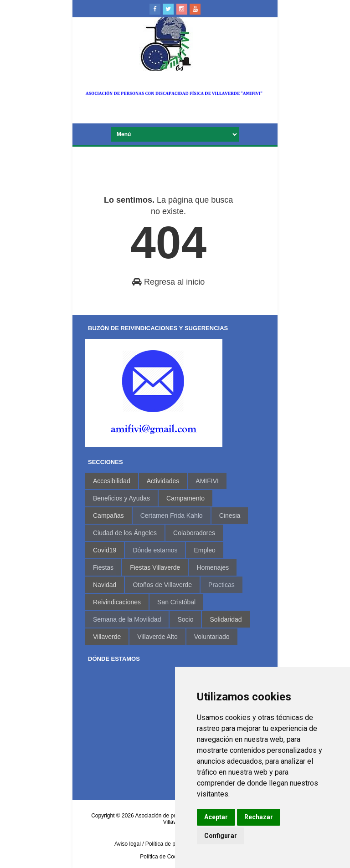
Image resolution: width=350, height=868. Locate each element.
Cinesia (230, 516)
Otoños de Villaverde (162, 585)
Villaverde (107, 637)
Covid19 (105, 550)
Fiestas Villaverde (155, 567)
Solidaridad (226, 619)
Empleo (204, 550)
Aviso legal (128, 844)
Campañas (108, 516)
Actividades (163, 481)
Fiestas (103, 567)
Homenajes (213, 567)
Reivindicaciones (117, 602)
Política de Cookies (163, 857)
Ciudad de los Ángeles (125, 533)
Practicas (221, 585)
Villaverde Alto (157, 637)
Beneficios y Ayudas (121, 498)
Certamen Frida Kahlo (172, 516)
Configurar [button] (221, 836)
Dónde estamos (155, 550)
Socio (185, 619)
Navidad (105, 585)
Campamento (185, 498)
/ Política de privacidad (170, 844)
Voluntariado (212, 637)
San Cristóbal (176, 602)
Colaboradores (194, 533)
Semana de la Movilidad (127, 619)
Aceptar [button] (216, 817)
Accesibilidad (112, 481)
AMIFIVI (207, 481)
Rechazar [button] (259, 817)
